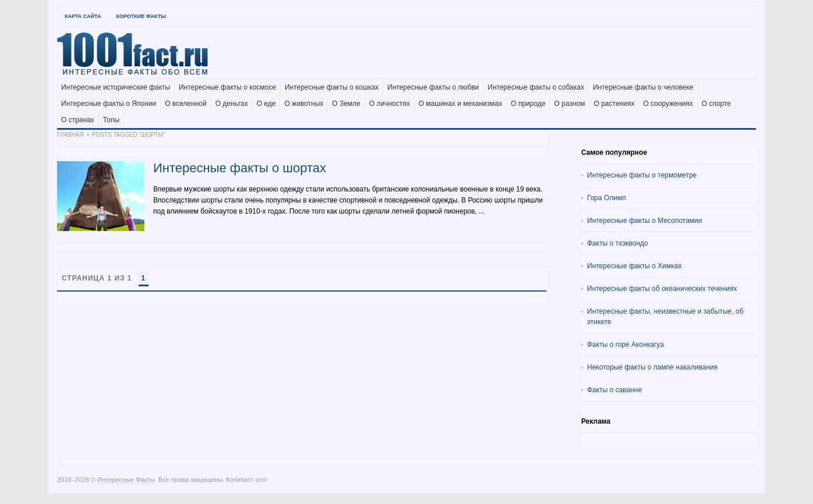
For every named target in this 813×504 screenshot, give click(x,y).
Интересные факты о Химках (634, 266)
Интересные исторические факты (116, 87)
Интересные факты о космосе (227, 87)
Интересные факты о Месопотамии (645, 221)
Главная (70, 135)
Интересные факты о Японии (109, 104)
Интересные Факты (126, 480)
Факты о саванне (614, 390)
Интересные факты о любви (433, 87)
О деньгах (232, 104)
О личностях (390, 104)
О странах (78, 120)
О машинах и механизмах (461, 104)
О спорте (716, 104)
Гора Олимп (607, 198)
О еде (266, 104)
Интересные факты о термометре (642, 175)
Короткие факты (141, 16)
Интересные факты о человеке (643, 87)
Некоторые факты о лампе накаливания (652, 367)
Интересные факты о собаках (536, 87)
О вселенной (186, 104)
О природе (528, 104)
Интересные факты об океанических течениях (662, 289)
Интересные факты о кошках (332, 87)
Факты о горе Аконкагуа (625, 345)
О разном (570, 104)
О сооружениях (668, 104)
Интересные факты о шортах (240, 168)
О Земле (346, 104)
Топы (111, 120)
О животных (304, 104)
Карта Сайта (83, 16)
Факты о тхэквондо (618, 243)
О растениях (614, 104)
